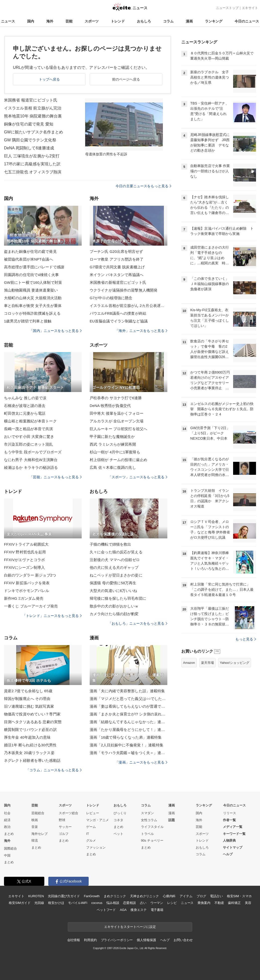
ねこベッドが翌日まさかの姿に (116, 575)
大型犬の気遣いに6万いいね (113, 591)
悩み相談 (113, 903)
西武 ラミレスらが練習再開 (113, 444)
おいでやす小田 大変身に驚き (29, 437)
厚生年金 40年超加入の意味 (27, 737)
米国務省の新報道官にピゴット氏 (118, 282)
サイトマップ (233, 847)
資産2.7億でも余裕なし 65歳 (28, 691)
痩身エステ (138, 910)
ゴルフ (64, 834)
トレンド (118, 21)
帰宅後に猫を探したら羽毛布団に (118, 598)
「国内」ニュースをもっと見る (56, 331)
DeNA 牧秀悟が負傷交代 (110, 406)
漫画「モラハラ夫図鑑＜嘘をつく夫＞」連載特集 (129, 753)
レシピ (172, 903)
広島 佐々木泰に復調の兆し (113, 467)
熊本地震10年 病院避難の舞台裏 (33, 116)
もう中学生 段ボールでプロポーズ (33, 452)
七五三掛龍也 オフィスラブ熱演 (33, 172)
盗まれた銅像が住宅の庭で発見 (30, 251)
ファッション (96, 847)
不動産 (219, 903)
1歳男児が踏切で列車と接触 (28, 321)
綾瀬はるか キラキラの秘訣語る (31, 467)
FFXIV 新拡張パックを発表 (27, 583)
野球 (62, 820)
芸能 (69, 21)
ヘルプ (228, 854)
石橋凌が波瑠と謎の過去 (25, 406)
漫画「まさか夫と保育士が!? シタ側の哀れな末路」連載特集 (129, 714)
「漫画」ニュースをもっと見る (141, 762)
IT (88, 834)
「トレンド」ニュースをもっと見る (52, 616)
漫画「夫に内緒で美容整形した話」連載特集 (127, 691)
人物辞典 (229, 840)
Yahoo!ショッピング (235, 663)
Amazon (189, 663)
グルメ (91, 840)
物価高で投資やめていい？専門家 (32, 714)
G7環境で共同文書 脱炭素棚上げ (117, 267)
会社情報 (74, 940)
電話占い (216, 896)
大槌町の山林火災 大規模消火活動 (33, 298)
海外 (50, 21)
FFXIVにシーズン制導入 (24, 567)
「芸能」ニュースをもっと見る (56, 477)
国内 (31, 21)
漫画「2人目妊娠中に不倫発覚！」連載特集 (127, 745)
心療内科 (169, 896)
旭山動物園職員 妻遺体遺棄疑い (31, 290)
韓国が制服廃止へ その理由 (27, 699)
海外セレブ (39, 834)
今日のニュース (247, 21)
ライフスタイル (152, 827)
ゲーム (91, 827)
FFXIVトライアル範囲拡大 (26, 544)
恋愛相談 (129, 903)
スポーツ (92, 21)
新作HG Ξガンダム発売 (24, 598)
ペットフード (106, 910)
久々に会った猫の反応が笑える (116, 552)
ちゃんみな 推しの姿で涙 (25, 398)
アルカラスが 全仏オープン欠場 (117, 421)
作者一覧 (229, 820)
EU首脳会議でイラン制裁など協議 (119, 321)
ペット (118, 834)
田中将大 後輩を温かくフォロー (117, 413)
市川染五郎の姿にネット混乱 (29, 444)
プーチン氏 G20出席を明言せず (116, 251)
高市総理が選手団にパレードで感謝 (34, 267)
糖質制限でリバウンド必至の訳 (30, 730)
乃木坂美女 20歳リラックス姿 (29, 753)
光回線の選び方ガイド (64, 896)
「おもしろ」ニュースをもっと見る (138, 623)
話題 (172, 820)
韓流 (35, 840)
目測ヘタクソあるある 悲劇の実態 (33, 722)
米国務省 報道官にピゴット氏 (31, 100)
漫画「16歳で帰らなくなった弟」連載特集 (126, 737)
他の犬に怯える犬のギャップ (114, 567)
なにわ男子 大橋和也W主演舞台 (31, 460)
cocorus (97, 903)
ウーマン (157, 903)
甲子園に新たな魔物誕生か (112, 437)
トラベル (147, 834)
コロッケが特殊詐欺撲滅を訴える (32, 313)
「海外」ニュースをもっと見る (141, 331)
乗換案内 (204, 903)
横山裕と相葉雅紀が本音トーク (30, 421)
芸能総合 (38, 813)
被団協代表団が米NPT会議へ (29, 259)
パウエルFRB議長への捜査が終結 (118, 313)
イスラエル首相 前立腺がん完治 (33, 108)
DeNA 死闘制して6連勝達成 (29, 148)
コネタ (118, 820)
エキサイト (250, 8)
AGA (123, 910)
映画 (35, 820)
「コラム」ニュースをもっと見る (54, 770)
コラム (168, 21)
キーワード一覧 (234, 834)
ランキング (214, 21)
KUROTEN (36, 896)
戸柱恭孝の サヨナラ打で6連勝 (116, 398)
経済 (7, 820)
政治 (7, 827)
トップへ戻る (49, 79)
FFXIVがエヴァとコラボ (24, 560)
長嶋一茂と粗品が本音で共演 (29, 429)
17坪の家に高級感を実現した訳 (32, 164)
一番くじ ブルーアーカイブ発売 (31, 606)
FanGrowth (92, 896)
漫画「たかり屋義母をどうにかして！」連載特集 (129, 730)
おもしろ (144, 21)
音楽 (35, 827)
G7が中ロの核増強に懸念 (111, 298)
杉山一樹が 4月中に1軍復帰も (115, 452)
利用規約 (90, 940)
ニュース (8, 21)
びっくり (120, 813)
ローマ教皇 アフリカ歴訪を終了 (117, 259)
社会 (7, 813)
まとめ (9, 834)
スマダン (147, 813)
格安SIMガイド (20, 903)
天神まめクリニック (144, 896)
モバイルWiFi (78, 903)
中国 (7, 855)
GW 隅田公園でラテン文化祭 (30, 140)
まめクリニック (115, 896)
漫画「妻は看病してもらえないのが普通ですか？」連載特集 (129, 706)
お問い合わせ (183, 940)
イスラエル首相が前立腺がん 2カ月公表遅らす (129, 306)
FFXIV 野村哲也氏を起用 (25, 552)
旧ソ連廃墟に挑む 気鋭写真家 (29, 706)
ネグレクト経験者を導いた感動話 (32, 760)
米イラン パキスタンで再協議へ (117, 275)
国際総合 (10, 848)
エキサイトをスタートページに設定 (130, 927)
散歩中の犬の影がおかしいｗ (114, 606)
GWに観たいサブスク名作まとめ (33, 132)
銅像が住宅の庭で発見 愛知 (29, 124)
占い (143, 903)
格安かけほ (56, 903)
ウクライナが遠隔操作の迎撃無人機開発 (124, 290)
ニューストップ (227, 8)
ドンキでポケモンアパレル (27, 591)
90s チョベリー (152, 840)
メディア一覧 (233, 827)
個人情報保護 (146, 940)
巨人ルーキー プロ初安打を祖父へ (118, 429)
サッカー (65, 827)
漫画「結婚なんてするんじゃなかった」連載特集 (129, 722)
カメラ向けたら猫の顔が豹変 (114, 614)
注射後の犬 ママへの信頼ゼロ (115, 560)
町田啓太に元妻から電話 (25, 413)
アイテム (186, 896)
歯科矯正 (234, 903)
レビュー (93, 813)
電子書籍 (157, 910)
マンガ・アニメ (97, 820)
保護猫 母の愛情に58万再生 (113, 583)
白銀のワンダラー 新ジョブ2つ (30, 575)
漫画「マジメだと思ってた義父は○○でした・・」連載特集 (129, 699)
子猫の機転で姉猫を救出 (110, 544)
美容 (248, 903)
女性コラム (149, 820)
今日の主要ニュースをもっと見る (143, 186)
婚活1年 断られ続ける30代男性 (30, 745)
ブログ (201, 896)
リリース (230, 813)
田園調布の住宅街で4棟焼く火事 (31, 275)
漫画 (189, 21)
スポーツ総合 (68, 813)
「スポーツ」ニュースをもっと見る (138, 477)
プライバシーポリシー (117, 940)
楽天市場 (207, 663)
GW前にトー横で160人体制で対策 (33, 282)
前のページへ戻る (126, 79)
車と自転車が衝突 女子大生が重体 (33, 306)
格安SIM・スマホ (239, 896)
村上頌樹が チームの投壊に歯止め (118, 460)
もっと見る (246, 639)
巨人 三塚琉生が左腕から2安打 (32, 156)
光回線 (39, 903)
